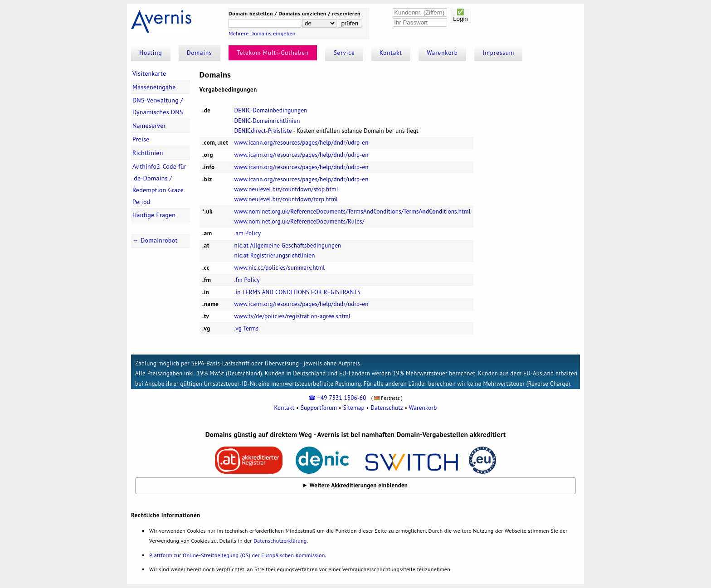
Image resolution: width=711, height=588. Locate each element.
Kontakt (391, 53)
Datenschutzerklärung (280, 541)
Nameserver (149, 126)
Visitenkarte (149, 73)
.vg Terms (247, 328)
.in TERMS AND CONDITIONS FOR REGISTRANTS (298, 292)
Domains (200, 53)
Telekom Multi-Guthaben (273, 53)
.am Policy (248, 233)
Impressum (498, 53)
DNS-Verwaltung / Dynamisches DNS (158, 106)
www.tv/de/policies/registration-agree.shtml (292, 316)
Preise (141, 139)
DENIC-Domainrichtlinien (267, 121)
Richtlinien (148, 153)
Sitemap (354, 408)
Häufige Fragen (154, 215)
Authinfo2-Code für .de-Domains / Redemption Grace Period (159, 184)
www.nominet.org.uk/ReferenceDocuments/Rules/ (299, 221)
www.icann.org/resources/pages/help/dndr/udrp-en (302, 143)
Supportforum (319, 408)
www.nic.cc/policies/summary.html (280, 268)
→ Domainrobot (155, 240)
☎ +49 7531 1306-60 (337, 398)
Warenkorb (443, 53)
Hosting (151, 53)
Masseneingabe (154, 87)
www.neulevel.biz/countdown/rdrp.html (286, 199)
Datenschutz (387, 408)
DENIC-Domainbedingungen (271, 110)
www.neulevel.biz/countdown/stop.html (286, 189)
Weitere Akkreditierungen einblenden (359, 485)
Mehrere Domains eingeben (262, 33)
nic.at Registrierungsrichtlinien (275, 255)
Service (344, 53)
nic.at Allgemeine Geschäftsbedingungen (288, 245)
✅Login (460, 15)
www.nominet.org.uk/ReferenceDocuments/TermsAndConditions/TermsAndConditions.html (353, 211)
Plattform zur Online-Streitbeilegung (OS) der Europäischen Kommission (237, 555)
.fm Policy (247, 280)
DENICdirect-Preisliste (263, 131)
